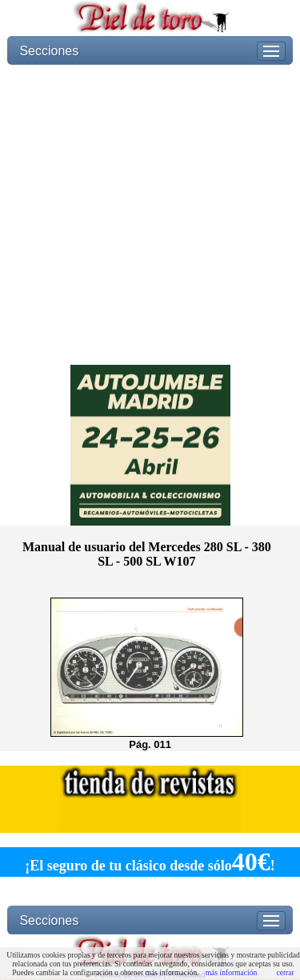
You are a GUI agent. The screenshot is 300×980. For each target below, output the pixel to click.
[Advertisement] (150, 215)
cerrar (285, 972)
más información (232, 972)
